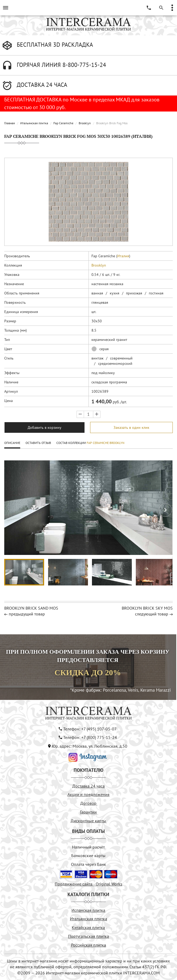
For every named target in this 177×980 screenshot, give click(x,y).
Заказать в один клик (131, 427)
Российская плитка (88, 945)
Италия (123, 256)
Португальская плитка (88, 936)
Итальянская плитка (34, 123)
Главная (10, 123)
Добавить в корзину (45, 427)
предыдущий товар (27, 614)
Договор (88, 803)
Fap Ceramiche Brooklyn (106, 443)
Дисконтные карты (88, 821)
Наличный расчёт (88, 847)
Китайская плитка (88, 927)
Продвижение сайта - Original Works (88, 884)
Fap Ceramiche (63, 123)
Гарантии (88, 812)
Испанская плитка (88, 910)
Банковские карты (88, 855)
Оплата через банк (88, 864)
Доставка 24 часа (88, 786)
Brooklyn (85, 123)
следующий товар (152, 614)
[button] (165, 510)
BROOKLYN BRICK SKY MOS (147, 608)
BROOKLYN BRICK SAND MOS (31, 608)
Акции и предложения (88, 794)
